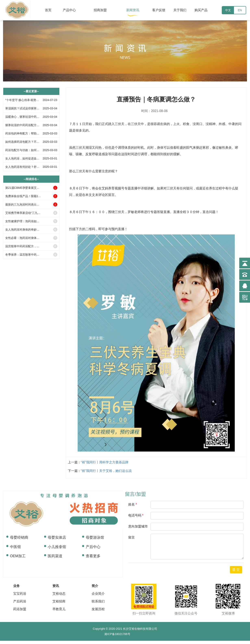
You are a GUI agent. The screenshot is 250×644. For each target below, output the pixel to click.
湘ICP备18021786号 (117, 634)
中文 (228, 10)
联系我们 (98, 601)
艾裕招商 (59, 601)
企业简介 (98, 594)
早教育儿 (59, 609)
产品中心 (69, 10)
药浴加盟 (20, 609)
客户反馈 (159, 10)
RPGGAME (138, 634)
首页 (48, 10)
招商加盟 (100, 10)
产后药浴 (20, 601)
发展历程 (98, 609)
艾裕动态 (59, 594)
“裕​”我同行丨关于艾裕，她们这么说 (106, 471)
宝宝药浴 (20, 594)
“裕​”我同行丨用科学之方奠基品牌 (105, 462)
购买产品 (201, 10)
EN (240, 10)
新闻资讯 (133, 10)
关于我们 (180, 10)
